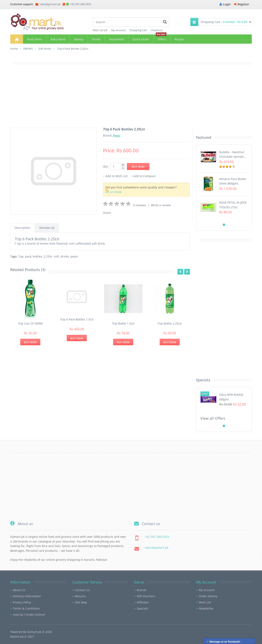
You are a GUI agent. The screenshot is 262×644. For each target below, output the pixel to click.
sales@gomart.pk (48, 4)
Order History (208, 596)
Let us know (113, 192)
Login (225, 4)
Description (22, 228)
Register (242, 4)
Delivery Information (27, 596)
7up (21, 256)
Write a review (161, 205)
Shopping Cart (138, 30)
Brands (142, 590)
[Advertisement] (131, 99)
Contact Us (82, 590)
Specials (142, 608)
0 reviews (140, 205)
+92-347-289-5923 (81, 4)
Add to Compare (144, 176)
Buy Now (30, 342)
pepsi (74, 256)
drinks (65, 256)
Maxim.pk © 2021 (22, 637)
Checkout (157, 30)
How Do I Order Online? (29, 615)
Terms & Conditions (26, 608)
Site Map (81, 602)
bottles (37, 256)
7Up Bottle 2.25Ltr (170, 323)
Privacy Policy (22, 602)
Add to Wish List (117, 176)
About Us (19, 590)
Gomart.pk (34, 632)
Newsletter (206, 608)
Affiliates (143, 602)
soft (56, 256)
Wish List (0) (100, 30)
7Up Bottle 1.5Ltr (123, 323)
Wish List (205, 602)
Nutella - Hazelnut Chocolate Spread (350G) (232, 157)
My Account (118, 30)
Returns (80, 596)
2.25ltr (48, 256)
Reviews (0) (47, 228)
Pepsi (116, 135)
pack (28, 256)
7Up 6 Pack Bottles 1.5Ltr (77, 319)
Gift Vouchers (146, 596)
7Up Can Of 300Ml (30, 323)
